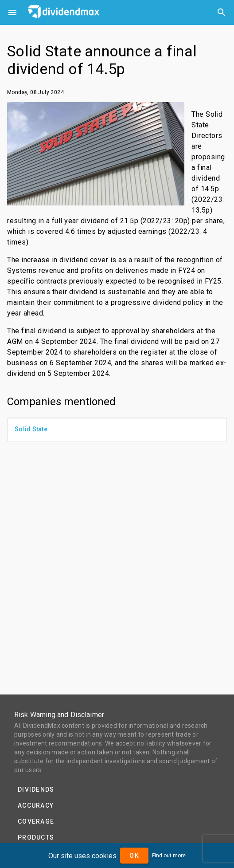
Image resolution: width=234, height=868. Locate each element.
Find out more (169, 856)
